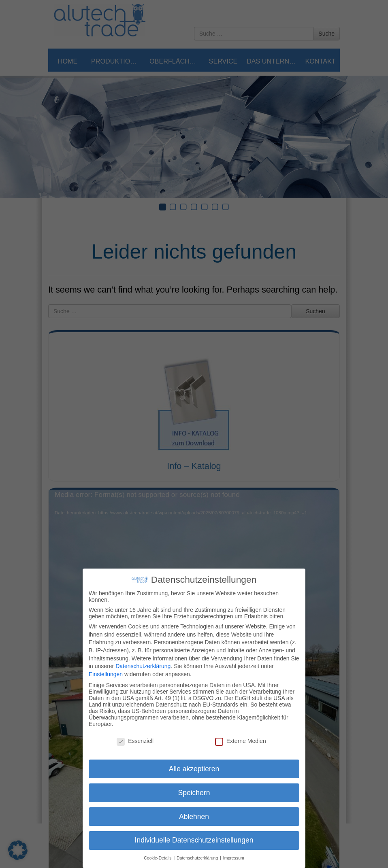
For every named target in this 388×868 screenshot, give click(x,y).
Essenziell (135, 741)
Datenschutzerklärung (143, 666)
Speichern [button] (194, 793)
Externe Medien (241, 741)
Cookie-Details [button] (158, 858)
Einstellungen (106, 674)
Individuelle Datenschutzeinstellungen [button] (194, 840)
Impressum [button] (234, 858)
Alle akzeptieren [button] (194, 769)
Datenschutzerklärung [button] (198, 858)
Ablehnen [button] (194, 817)
